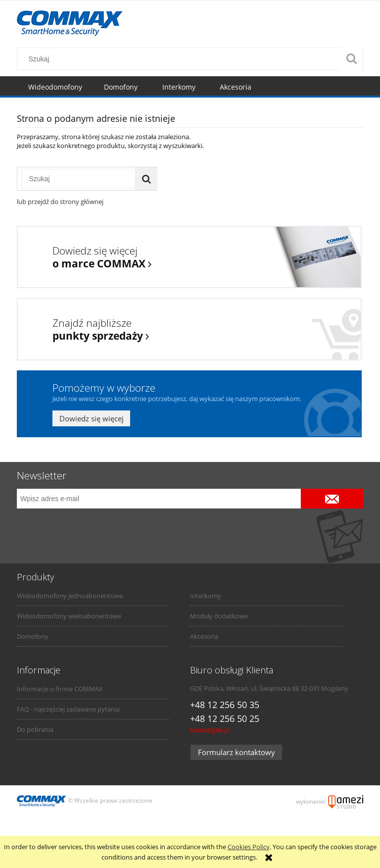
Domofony (33, 636)
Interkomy (206, 596)
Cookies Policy (249, 847)
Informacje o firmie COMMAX (60, 689)
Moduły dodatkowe (219, 616)
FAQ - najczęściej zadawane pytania (68, 709)
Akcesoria (204, 636)
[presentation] (86, 530)
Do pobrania (35, 729)
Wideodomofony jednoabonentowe (70, 596)
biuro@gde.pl (210, 730)
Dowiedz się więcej (92, 418)
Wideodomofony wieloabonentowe (69, 616)
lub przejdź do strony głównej (60, 202)
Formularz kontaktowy (237, 752)
